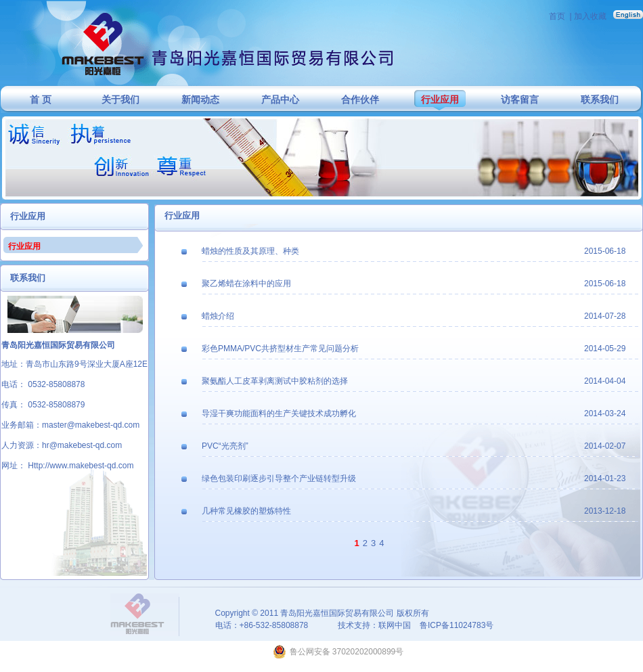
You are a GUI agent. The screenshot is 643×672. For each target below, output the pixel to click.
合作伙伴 (360, 100)
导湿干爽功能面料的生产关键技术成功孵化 (279, 413)
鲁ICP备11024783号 (457, 625)
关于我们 (120, 100)
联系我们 (600, 100)
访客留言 (520, 100)
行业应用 (440, 100)
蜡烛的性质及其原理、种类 (250, 251)
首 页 (41, 100)
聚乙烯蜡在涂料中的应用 (246, 284)
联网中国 (395, 625)
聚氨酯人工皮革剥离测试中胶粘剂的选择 (275, 381)
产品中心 (280, 100)
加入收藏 (590, 16)
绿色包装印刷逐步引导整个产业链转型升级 (279, 478)
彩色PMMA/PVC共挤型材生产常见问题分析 (280, 349)
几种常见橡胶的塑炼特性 (246, 511)
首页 (557, 16)
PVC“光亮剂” (225, 446)
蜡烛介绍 (218, 316)
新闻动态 (200, 100)
